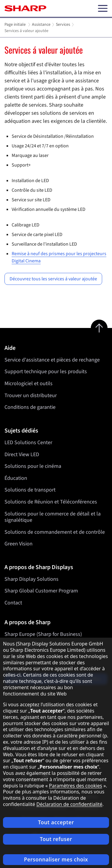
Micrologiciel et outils (29, 384)
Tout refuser (56, 839)
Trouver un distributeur (31, 396)
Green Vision (19, 544)
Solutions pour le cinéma (33, 466)
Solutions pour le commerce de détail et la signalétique (53, 517)
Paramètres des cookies (76, 786)
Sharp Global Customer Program (41, 591)
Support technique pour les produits (46, 372)
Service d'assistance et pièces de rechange (52, 360)
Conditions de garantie (30, 407)
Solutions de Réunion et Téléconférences (51, 502)
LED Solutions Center (28, 443)
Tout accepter (56, 822)
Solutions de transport (30, 490)
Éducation (16, 478)
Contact (13, 603)
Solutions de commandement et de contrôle (55, 532)
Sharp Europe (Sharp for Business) (43, 634)
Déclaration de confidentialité (69, 804)
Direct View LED (22, 454)
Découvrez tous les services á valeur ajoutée (53, 279)
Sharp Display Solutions (32, 579)
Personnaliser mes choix (56, 859)
